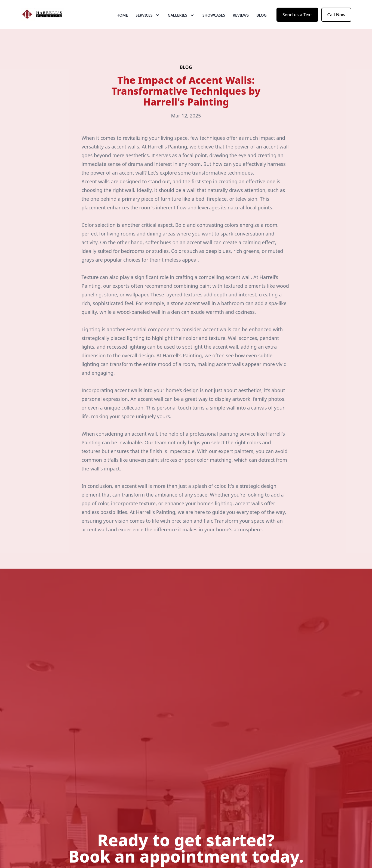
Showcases (214, 24)
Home (122, 24)
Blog (262, 24)
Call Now (336, 24)
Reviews (241, 24)
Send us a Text (297, 24)
